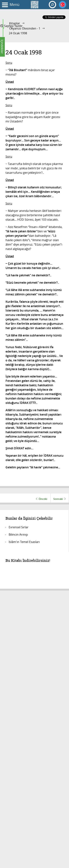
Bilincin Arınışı (18, 535)
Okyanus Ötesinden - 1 (25, 28)
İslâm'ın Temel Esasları (24, 542)
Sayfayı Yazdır (11, 26)
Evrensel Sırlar (19, 527)
